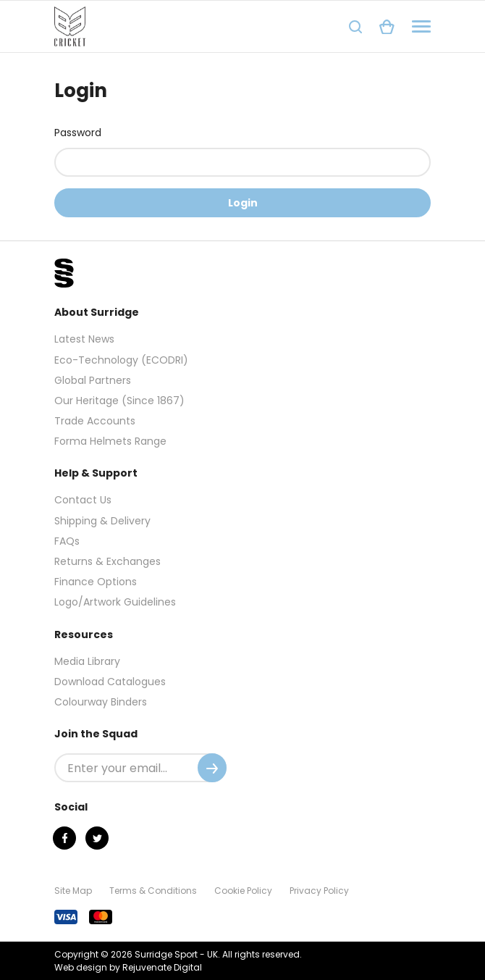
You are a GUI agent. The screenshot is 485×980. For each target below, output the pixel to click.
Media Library (87, 661)
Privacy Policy (319, 891)
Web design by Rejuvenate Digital (128, 967)
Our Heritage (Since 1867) (119, 401)
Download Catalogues (110, 682)
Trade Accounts (95, 421)
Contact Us (83, 500)
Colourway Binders (101, 702)
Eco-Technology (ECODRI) (121, 360)
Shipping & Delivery (102, 521)
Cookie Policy (243, 891)
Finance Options (96, 582)
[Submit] (212, 768)
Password (78, 133)
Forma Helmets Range (110, 441)
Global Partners (93, 380)
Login (243, 203)
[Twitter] (97, 838)
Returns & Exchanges (107, 561)
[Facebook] (64, 838)
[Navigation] (421, 26)
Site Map (73, 891)
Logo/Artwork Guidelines (115, 602)
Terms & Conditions (153, 891)
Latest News (84, 339)
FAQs (67, 541)
